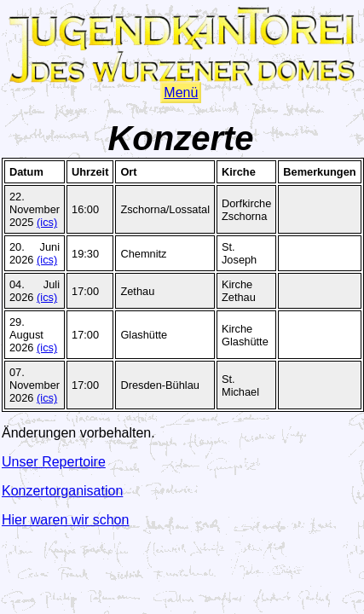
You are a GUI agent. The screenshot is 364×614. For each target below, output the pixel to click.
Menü (181, 93)
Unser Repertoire (54, 462)
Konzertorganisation (62, 491)
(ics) (47, 222)
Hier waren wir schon (65, 520)
